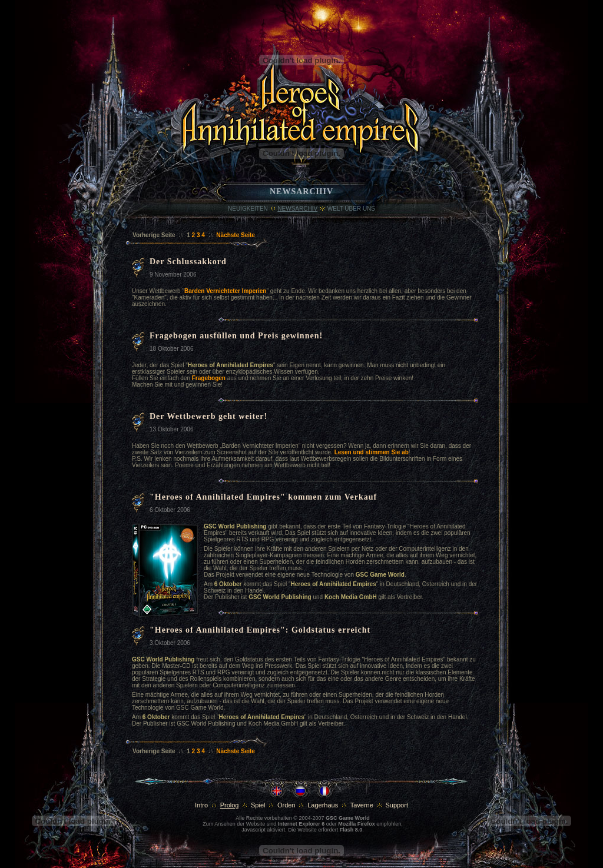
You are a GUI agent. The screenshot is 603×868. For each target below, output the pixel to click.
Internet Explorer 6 (301, 824)
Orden (286, 805)
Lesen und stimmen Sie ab (372, 452)
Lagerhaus (323, 805)
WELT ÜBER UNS (351, 209)
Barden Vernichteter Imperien (226, 291)
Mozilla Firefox (357, 824)
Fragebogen (209, 378)
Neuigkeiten (248, 209)
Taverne (362, 805)
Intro (201, 805)
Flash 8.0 (351, 830)
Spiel (258, 805)
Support (397, 805)
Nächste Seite (236, 235)
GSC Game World (348, 818)
